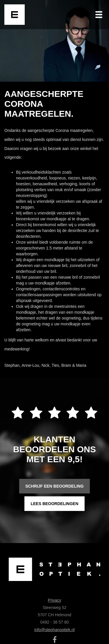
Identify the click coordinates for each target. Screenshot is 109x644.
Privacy (55, 600)
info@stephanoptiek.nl (54, 630)
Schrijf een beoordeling (54, 486)
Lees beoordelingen (54, 504)
